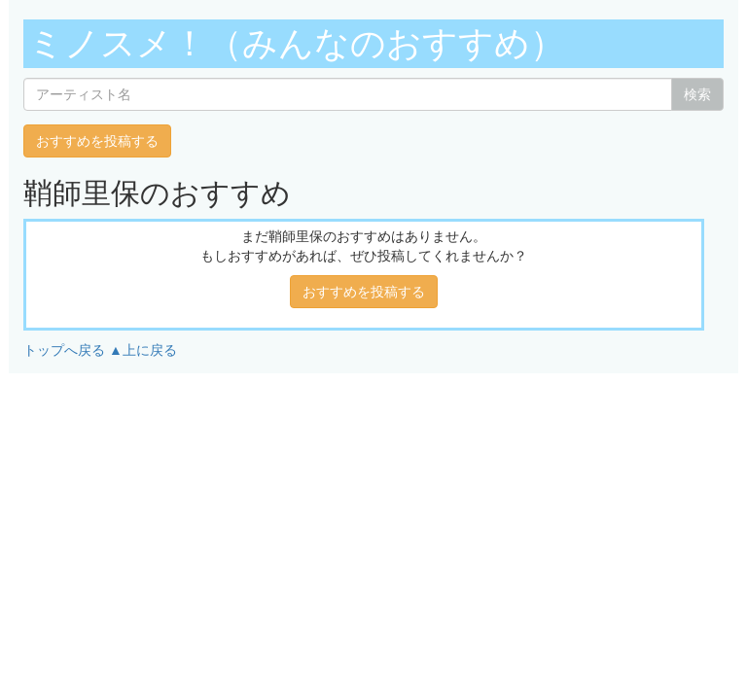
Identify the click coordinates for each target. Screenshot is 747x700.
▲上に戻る (143, 350)
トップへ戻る (64, 350)
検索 (697, 94)
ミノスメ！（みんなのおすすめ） (297, 43)
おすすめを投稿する (97, 141)
